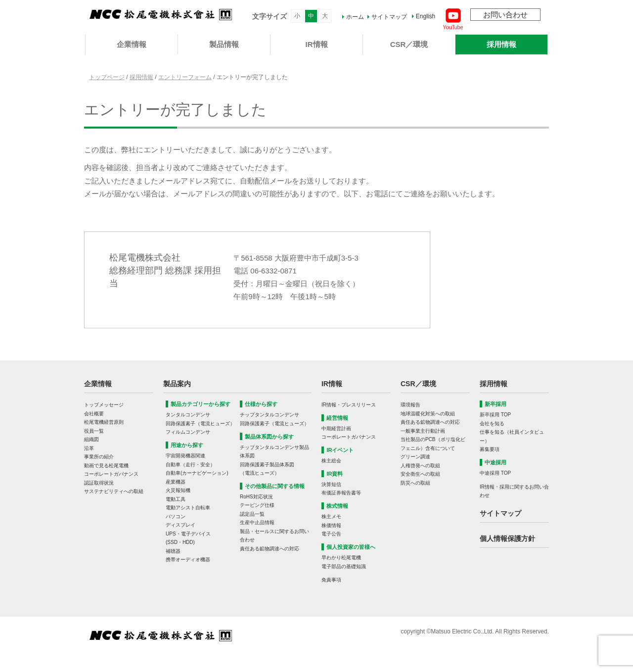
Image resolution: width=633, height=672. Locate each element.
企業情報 (132, 44)
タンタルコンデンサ (188, 415)
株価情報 (331, 525)
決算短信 (331, 484)
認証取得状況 (99, 483)
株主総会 (331, 461)
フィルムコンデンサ (188, 432)
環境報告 (410, 405)
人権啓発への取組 (420, 466)
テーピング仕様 (257, 505)
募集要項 (490, 449)
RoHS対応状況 (256, 497)
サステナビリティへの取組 (114, 491)
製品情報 (224, 44)
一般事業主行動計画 (423, 431)
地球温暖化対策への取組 (428, 414)
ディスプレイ (181, 525)
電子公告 (331, 534)
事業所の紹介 (99, 457)
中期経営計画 (336, 428)
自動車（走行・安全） (190, 465)
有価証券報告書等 (341, 493)
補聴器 (173, 551)
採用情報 (501, 44)
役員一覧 (94, 431)
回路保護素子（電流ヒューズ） (200, 424)
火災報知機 (178, 490)
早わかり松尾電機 (341, 558)
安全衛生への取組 (420, 474)
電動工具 (176, 499)
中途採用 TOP (495, 473)
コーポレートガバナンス (111, 474)
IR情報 (317, 44)
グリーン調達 (415, 457)
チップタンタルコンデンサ (270, 415)
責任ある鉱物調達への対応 (270, 549)
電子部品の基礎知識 (344, 566)
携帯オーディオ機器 (188, 560)
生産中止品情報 (257, 522)
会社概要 (94, 414)
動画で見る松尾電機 (106, 466)
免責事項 (331, 580)
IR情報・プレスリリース (349, 405)
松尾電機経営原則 (104, 422)
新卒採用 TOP (495, 415)
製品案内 (177, 384)
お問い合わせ (505, 15)
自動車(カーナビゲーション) (197, 473)
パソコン (176, 516)
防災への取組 (415, 483)
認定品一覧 (252, 514)
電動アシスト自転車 (188, 508)
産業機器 (176, 482)
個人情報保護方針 (507, 538)
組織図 (91, 439)
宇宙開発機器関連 (185, 456)
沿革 (89, 448)
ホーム (355, 17)
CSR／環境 (409, 44)
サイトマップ (389, 17)
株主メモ (331, 516)
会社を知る (492, 424)
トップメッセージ (104, 405)
